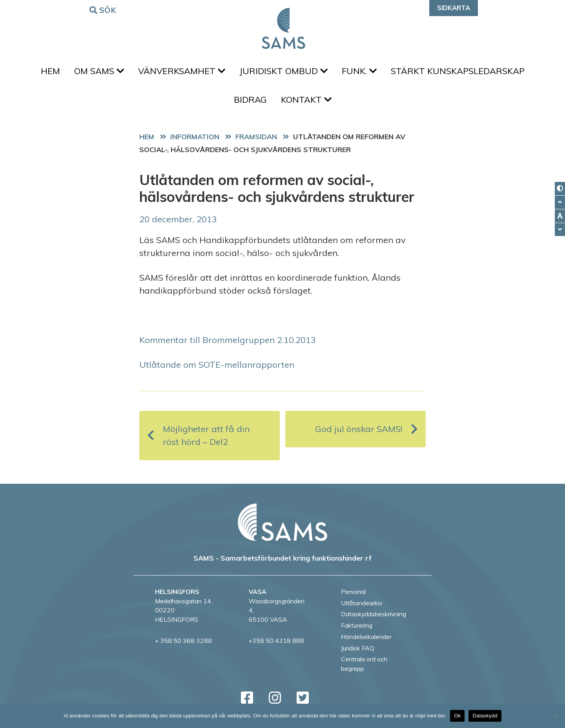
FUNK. (359, 71)
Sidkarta (454, 8)
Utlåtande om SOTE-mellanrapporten (217, 365)
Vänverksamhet (182, 71)
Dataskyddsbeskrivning (374, 614)
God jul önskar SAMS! (366, 429)
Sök (104, 10)
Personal (353, 592)
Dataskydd (485, 716)
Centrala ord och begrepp (364, 664)
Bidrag (250, 100)
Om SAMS (99, 71)
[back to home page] (282, 522)
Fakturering (357, 625)
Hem (50, 71)
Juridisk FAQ (358, 648)
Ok (457, 716)
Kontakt (306, 100)
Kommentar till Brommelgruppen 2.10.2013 (228, 340)
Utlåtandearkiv (362, 603)
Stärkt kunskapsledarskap (458, 71)
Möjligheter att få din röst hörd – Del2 (198, 435)
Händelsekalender (366, 637)
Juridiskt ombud (283, 71)
